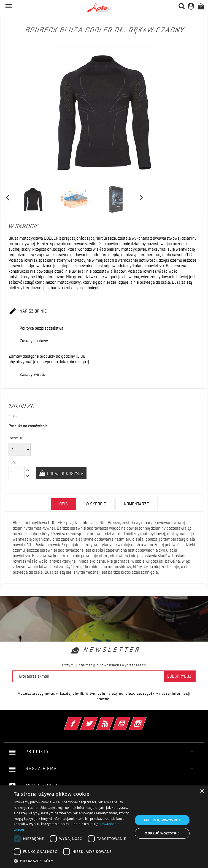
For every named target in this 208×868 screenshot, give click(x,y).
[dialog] (104, 827)
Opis (64, 504)
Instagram (145, 720)
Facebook (80, 720)
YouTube (129, 720)
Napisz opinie (28, 311)
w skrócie (96, 504)
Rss (113, 720)
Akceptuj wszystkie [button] (162, 820)
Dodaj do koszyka (65, 474)
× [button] (202, 791)
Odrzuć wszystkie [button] (162, 833)
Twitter (97, 720)
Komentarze (137, 504)
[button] (71, 861)
